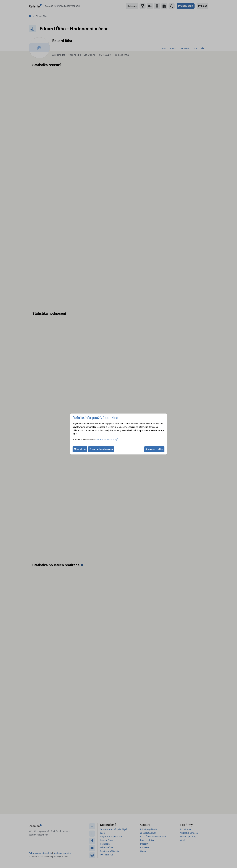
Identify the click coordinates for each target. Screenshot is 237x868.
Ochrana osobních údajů (107, 440)
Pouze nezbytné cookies (101, 449)
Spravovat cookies (154, 449)
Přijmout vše (80, 449)
